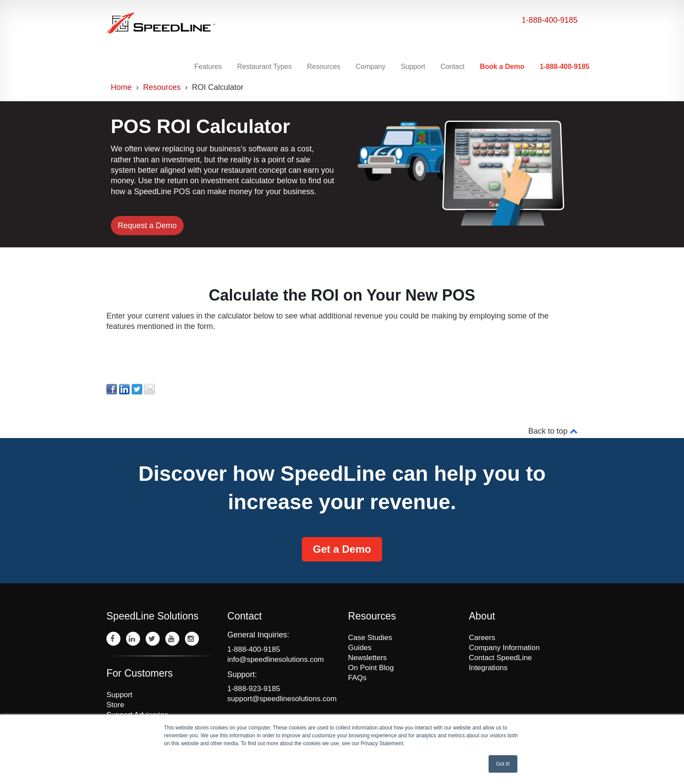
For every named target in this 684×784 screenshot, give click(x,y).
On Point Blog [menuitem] (371, 668)
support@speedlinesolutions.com (282, 699)
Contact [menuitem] (453, 67)
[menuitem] (503, 67)
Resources (162, 87)
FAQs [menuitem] (357, 678)
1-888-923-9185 (254, 689)
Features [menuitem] (208, 67)
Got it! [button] (503, 764)
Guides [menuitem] (360, 648)
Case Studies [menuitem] (370, 638)
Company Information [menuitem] (504, 648)
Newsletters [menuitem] (368, 658)
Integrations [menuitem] (488, 668)
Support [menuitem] (413, 67)
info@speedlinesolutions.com (275, 659)
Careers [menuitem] (482, 638)
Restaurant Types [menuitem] (265, 67)
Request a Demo (147, 226)
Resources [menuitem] (324, 67)
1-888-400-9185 (550, 20)
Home (121, 87)
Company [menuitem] (370, 67)
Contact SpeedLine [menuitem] (501, 658)
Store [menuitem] (115, 705)
